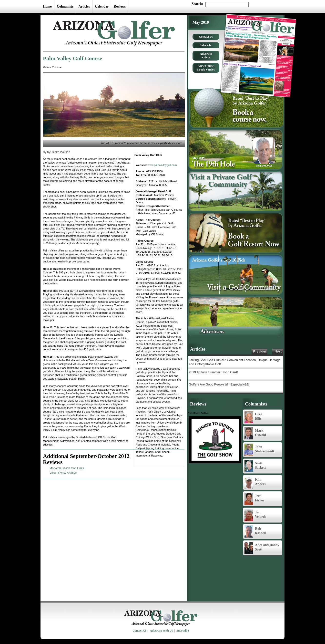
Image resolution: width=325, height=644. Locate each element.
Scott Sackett (255, 466)
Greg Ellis (253, 417)
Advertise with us (206, 56)
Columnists (65, 6)
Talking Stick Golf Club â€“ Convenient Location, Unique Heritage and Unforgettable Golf (235, 362)
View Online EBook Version (206, 68)
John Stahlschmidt (259, 450)
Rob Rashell (255, 531)
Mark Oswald (255, 433)
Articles (84, 6)
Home (47, 6)
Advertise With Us (161, 631)
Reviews (120, 6)
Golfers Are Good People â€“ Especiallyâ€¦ (219, 384)
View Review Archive (63, 473)
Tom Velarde (255, 515)
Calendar (102, 6)
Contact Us (206, 37)
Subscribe (206, 45)
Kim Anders (255, 482)
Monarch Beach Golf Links (67, 468)
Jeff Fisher (254, 499)
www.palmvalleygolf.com (162, 165)
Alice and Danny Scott (262, 548)
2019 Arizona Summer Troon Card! (213, 372)
